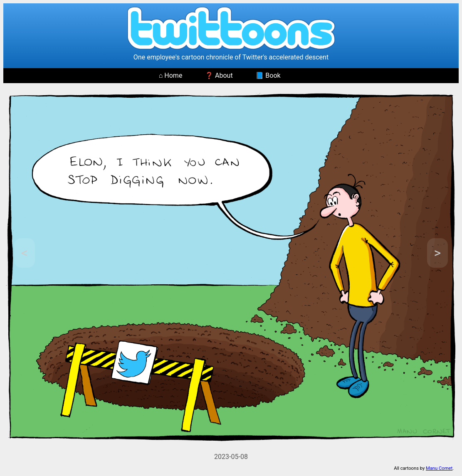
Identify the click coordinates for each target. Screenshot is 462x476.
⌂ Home (171, 75)
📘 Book (268, 75)
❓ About (219, 75)
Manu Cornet (439, 468)
